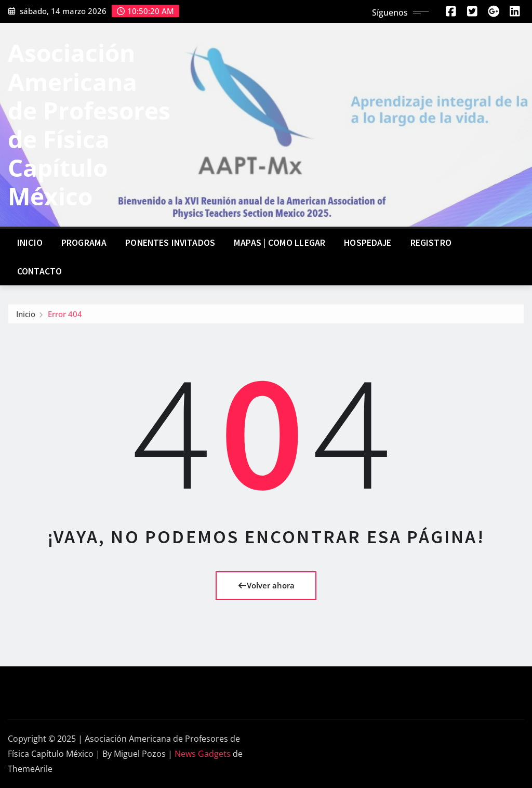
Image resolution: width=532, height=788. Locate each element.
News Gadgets (203, 754)
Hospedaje (368, 243)
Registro (431, 243)
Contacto (39, 271)
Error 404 (65, 317)
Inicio (30, 243)
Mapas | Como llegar (280, 243)
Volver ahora (266, 585)
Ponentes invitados (170, 243)
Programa (84, 243)
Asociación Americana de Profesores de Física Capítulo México (89, 124)
